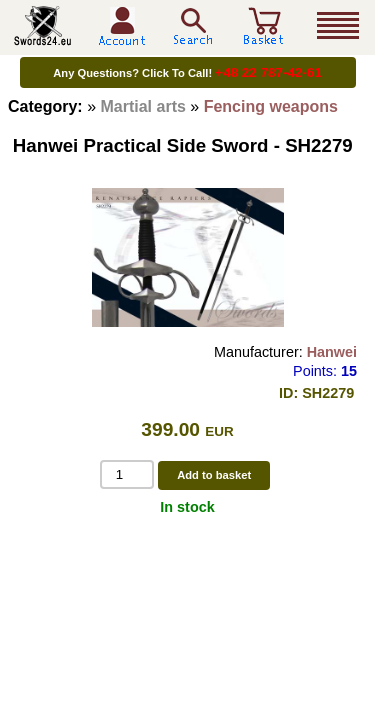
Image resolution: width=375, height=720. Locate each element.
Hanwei (332, 352)
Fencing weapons (271, 106)
